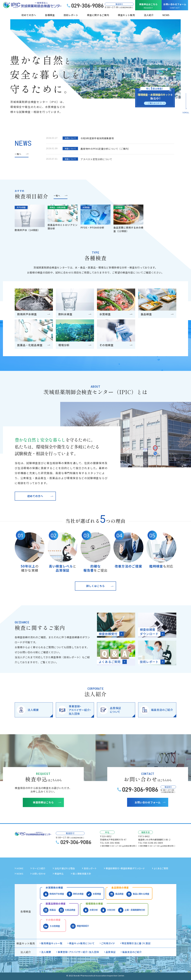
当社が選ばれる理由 (65, 868)
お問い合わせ (39, 874)
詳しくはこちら (95, 586)
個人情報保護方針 (82, 874)
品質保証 (111, 952)
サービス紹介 (39, 868)
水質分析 (90, 910)
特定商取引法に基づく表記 (136, 943)
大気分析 (108, 910)
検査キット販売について (82, 943)
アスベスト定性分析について (96, 159)
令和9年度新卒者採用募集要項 (97, 138)
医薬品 (49, 910)
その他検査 (51, 926)
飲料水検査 (75, 894)
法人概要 (46, 952)
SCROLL (186, 112)
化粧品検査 (67, 910)
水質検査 (94, 894)
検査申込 (59, 874)
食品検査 (116, 894)
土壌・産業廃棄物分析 (132, 910)
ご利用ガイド (108, 943)
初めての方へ (35, 496)
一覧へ (18, 154)
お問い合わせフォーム (175, 6)
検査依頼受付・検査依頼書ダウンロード (125, 868)
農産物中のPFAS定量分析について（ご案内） (105, 149)
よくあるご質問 (161, 868)
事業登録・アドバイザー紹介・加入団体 (78, 952)
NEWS (166, 15)
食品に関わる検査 (138, 894)
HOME (20, 868)
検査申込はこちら (148, 6)
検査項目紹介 (80, 926)
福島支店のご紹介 (132, 952)
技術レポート (71, 15)
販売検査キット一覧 (52, 943)
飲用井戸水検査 (54, 894)
